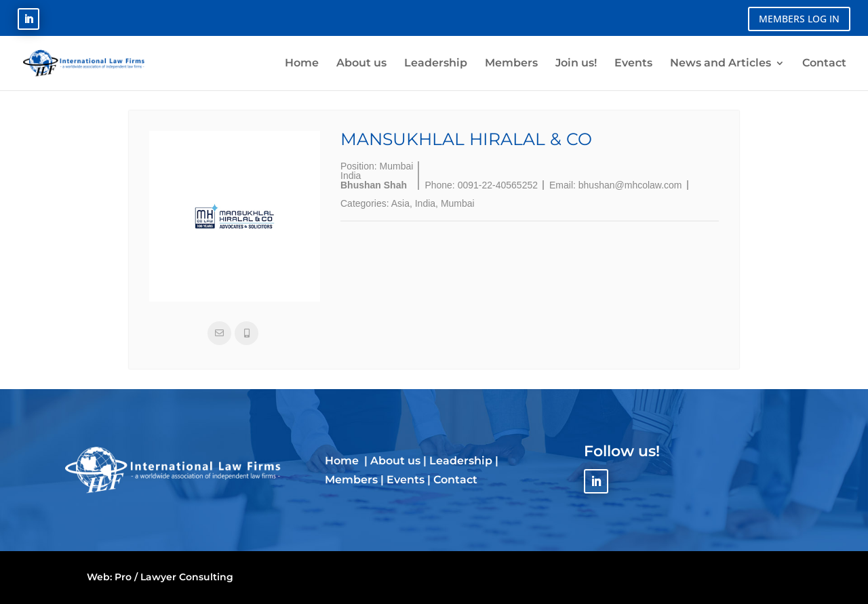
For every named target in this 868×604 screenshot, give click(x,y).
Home (343, 461)
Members (351, 480)
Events (406, 480)
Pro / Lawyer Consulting (174, 577)
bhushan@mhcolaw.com (630, 185)
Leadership (461, 461)
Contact (455, 480)
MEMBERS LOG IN (799, 19)
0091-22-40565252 (498, 185)
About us (395, 461)
